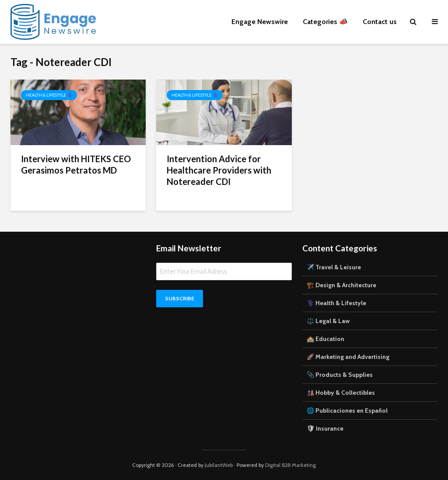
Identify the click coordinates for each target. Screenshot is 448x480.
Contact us (380, 22)
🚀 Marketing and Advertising (348, 357)
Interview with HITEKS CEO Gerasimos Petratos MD (76, 164)
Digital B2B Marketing (290, 465)
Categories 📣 (325, 22)
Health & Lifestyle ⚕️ (49, 95)
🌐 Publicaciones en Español (347, 410)
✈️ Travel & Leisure (334, 267)
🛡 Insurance (325, 428)
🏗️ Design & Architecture (341, 285)
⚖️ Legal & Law (328, 321)
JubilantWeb (219, 465)
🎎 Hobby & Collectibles (341, 393)
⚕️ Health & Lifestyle (336, 303)
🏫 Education (325, 339)
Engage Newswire (260, 22)
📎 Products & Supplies (340, 375)
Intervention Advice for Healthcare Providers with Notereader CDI (219, 170)
